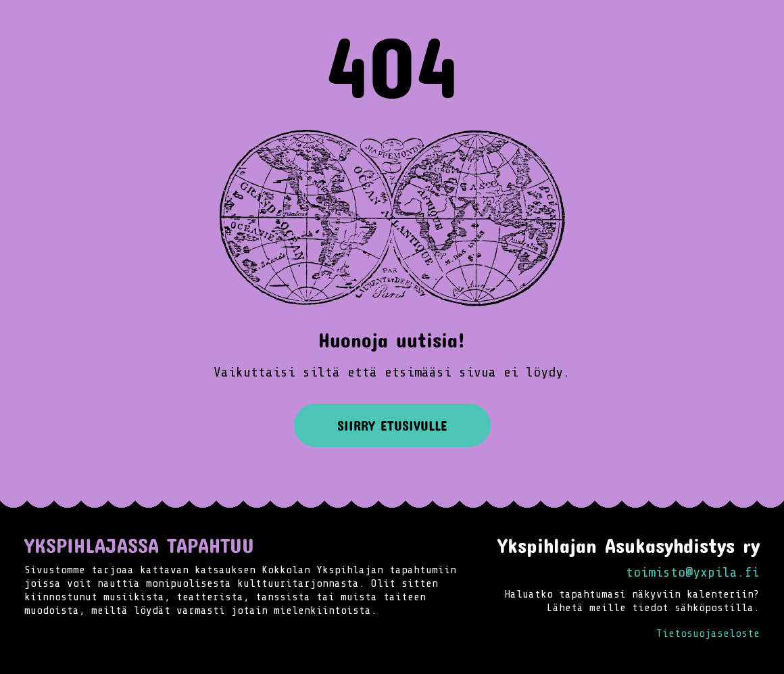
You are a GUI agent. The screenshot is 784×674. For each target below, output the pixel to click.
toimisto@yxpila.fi (693, 572)
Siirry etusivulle (392, 425)
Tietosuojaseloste (708, 633)
